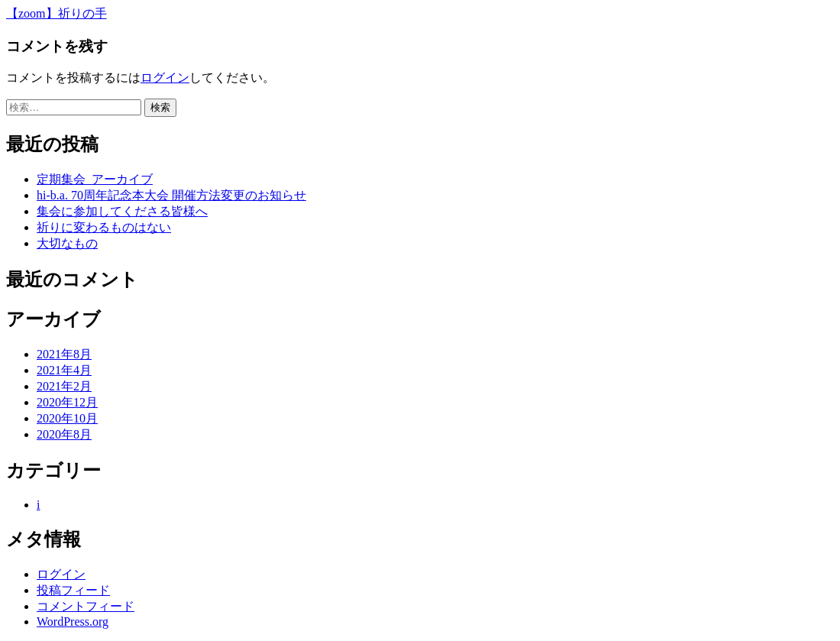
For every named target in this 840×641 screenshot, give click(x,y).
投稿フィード (73, 590)
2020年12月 (67, 402)
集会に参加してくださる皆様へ (122, 211)
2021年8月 (64, 354)
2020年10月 (67, 418)
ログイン (165, 78)
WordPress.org (73, 622)
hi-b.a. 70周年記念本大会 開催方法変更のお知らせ (171, 195)
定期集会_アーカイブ (95, 179)
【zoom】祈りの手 (57, 13)
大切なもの (67, 243)
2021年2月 (64, 386)
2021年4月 (64, 370)
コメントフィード (86, 606)
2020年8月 (64, 434)
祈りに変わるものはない (104, 227)
